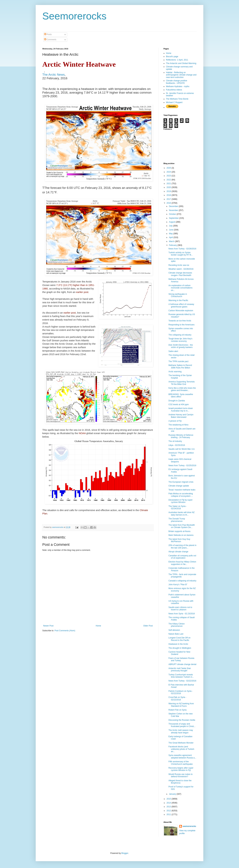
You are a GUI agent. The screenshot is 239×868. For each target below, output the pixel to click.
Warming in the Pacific (178, 300)
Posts (48, 34)
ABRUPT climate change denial (182, 664)
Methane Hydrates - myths (178, 86)
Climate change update (179, 486)
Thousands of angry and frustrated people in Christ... (182, 725)
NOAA (82, 433)
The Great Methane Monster (181, 743)
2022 (169, 180)
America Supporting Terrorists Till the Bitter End (182, 383)
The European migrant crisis (181, 482)
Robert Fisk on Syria (178, 710)
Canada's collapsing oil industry (182, 581)
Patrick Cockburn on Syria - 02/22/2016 (181, 692)
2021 (169, 184)
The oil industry (175, 441)
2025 (169, 168)
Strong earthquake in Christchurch (178, 295)
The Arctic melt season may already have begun (181, 731)
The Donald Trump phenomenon (177, 520)
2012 (169, 811)
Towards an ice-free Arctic (180, 321)
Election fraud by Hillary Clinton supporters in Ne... (182, 563)
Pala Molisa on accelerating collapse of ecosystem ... (181, 495)
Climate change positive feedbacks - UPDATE (177, 82)
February (173, 245)
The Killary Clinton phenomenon (177, 625)
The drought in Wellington (180, 648)
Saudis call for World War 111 (182, 449)
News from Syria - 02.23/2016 (182, 614)
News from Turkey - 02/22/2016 (182, 681)
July (171, 226)
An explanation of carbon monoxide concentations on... (180, 288)
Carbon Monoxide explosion (181, 311)
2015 (169, 799)
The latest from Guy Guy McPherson (179, 540)
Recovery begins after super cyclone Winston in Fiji (181, 769)
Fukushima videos (174, 90)
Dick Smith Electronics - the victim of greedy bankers (181, 346)
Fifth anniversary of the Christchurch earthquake (181, 763)
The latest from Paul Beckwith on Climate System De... (182, 526)
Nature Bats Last (176, 634)
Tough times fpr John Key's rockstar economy (180, 340)
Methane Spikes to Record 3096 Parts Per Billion (180, 366)
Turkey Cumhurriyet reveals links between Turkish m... (181, 676)
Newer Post (48, 626)
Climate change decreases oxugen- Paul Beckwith (180, 274)
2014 (169, 803)
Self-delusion (174, 630)
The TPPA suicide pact (178, 361)
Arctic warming (175, 372)
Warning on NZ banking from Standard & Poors (181, 705)
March (172, 241)
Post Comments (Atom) (65, 631)
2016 (169, 203)
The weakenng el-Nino (178, 425)
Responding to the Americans (181, 325)
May (171, 234)
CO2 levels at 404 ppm (179, 404)
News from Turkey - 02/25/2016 (182, 466)
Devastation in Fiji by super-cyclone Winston (181, 501)
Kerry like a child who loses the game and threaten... (182, 389)
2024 (169, 172)
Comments (50, 40)
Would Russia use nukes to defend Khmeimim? (180, 775)
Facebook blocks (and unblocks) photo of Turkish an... (181, 749)
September (174, 218)
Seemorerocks (74, 16)
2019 (169, 191)
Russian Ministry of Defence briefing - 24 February (181, 436)
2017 (169, 199)
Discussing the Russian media (182, 720)
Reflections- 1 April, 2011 (177, 60)
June (171, 230)
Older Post (148, 626)
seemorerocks (189, 826)
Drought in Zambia (177, 401)
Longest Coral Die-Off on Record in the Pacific (179, 639)
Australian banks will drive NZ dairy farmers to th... (181, 514)
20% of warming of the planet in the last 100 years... (182, 546)
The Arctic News (54, 75)
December (174, 206)
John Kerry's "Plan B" (178, 585)
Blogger (125, 853)
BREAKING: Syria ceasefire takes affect (181, 396)
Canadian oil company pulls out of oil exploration (182, 557)
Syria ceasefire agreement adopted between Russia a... (182, 756)
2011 (169, 814)
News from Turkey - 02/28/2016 (182, 249)
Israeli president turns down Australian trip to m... (181, 409)
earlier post (82, 292)
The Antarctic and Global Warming (181, 63)
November (174, 210)
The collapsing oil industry (180, 335)
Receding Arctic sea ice (179, 265)
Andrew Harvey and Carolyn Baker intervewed (181, 416)
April (171, 237)
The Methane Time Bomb (177, 99)
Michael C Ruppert (174, 102)
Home (98, 626)
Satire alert (173, 351)
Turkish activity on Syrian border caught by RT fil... (181, 254)
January (173, 794)
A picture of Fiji (175, 421)
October (173, 214)
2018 (169, 195)
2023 (169, 176)
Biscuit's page (172, 57)
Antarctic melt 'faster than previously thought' (180, 669)
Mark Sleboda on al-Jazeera (181, 535)
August (172, 222)
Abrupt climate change (178, 552)
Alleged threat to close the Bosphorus (180, 782)
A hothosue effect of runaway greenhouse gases (181, 305)
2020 (169, 187)
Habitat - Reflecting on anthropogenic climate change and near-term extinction (181, 75)
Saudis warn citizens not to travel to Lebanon (180, 608)
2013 (169, 807)
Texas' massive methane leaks (182, 490)
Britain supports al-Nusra (179, 531)
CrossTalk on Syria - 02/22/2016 (177, 698)
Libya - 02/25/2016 (177, 445)
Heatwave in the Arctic (178, 644)
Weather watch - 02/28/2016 (181, 269)
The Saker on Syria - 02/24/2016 (178, 507)
